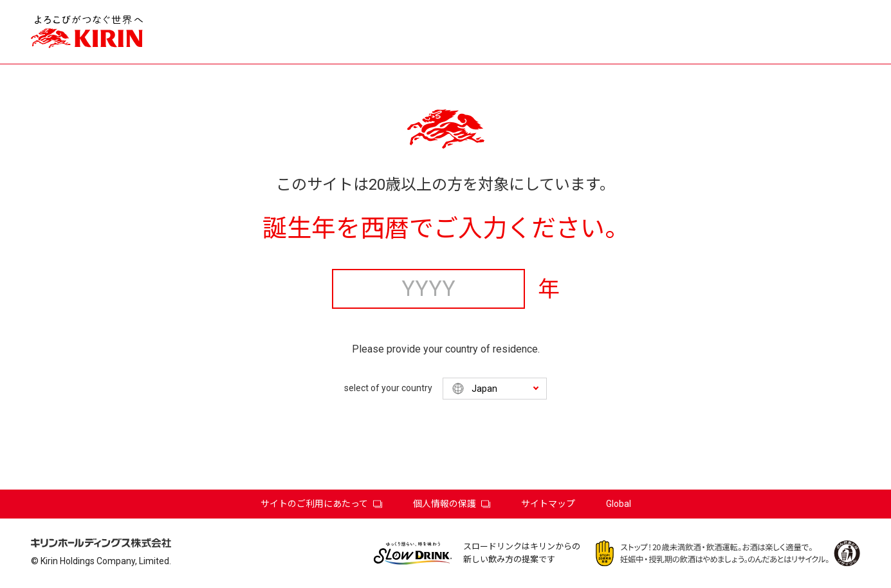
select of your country (388, 388)
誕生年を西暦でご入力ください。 (446, 228)
